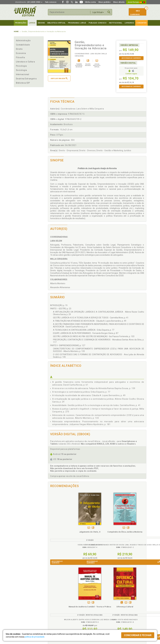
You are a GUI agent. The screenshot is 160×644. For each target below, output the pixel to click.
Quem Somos (20, 600)
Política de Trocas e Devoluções (61, 603)
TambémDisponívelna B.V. (59, 525)
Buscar (109, 12)
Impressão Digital (21, 603)
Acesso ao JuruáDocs (89, 618)
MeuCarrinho (135, 13)
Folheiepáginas (64, 525)
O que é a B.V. (53, 615)
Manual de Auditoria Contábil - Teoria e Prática (109, 531)
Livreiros (129, 23)
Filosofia (20, 57)
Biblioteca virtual (57, 23)
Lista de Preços (120, 603)
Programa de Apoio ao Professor (94, 606)
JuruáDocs (86, 615)
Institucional (116, 23)
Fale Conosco (20, 615)
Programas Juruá (77, 23)
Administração (23, 41)
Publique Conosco (98, 23)
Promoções (21, 23)
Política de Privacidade (57, 600)
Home (16, 32)
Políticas (52, 597)
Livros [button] (32, 23)
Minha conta (91, 2)
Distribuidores (119, 606)
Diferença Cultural (134, 529)
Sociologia (21, 70)
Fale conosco (51, 2)
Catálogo (117, 600)
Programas (86, 597)
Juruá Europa (136, 2)
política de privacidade (35, 637)
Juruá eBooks (20, 609)
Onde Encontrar (20, 612)
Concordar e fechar (138, 635)
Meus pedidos (105, 2)
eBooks (41, 23)
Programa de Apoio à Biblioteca (93, 609)
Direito (19, 49)
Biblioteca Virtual (57, 612)
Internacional (23, 74)
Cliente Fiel (85, 600)
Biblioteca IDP (23, 83)
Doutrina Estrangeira (26, 79)
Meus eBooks (119, 2)
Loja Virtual (98, 12)
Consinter (141, 23)
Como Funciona (53, 618)
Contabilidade (23, 45)
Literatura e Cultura (25, 62)
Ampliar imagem (59, 78)
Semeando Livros (87, 603)
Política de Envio (54, 606)
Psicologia (21, 66)
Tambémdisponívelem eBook (131, 525)
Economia (21, 53)
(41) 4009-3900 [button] (29, 2)
